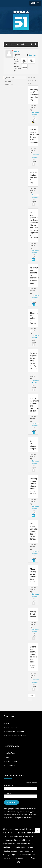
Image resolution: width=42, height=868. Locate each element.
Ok (37, 830)
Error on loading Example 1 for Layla (34, 177)
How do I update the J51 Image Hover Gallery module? (34, 361)
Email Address (9, 786)
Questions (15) (9, 78)
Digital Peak (10, 753)
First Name (8, 793)
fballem (16, 52)
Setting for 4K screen (33, 614)
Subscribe (31, 55)
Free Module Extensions (15, 732)
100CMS (8, 757)
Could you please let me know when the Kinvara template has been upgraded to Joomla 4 (34, 225)
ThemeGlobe (10, 766)
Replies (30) (9, 84)
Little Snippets (11, 761)
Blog (7, 723)
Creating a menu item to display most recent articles (34, 486)
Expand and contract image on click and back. (34, 654)
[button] (35, 3)
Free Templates (11, 728)
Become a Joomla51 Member (16, 736)
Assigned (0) (9, 81)
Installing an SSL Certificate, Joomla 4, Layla (35, 95)
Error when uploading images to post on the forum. (34, 531)
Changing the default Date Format (34, 318)
